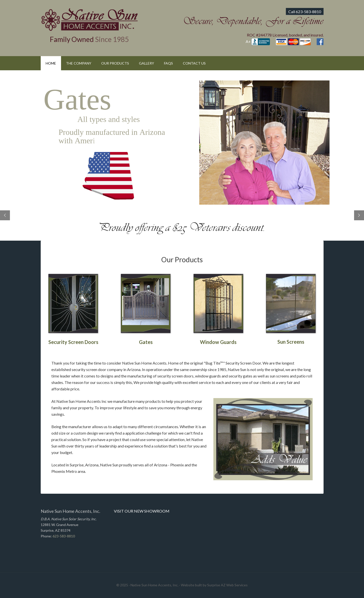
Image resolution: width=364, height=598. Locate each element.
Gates (146, 342)
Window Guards (218, 342)
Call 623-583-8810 (305, 12)
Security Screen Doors (73, 342)
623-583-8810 (64, 536)
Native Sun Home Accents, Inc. (90, 19)
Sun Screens (291, 342)
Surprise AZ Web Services (227, 585)
